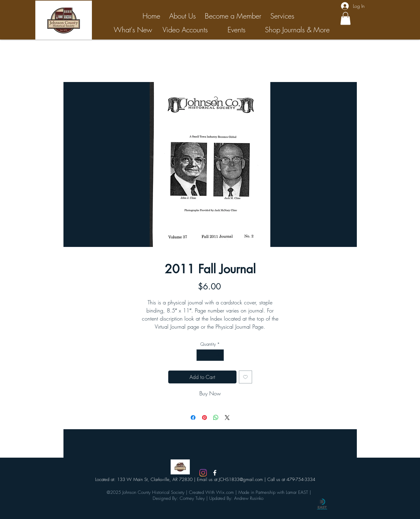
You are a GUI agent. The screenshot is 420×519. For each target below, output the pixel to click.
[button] (345, 18)
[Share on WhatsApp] (216, 418)
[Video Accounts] (185, 30)
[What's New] (133, 30)
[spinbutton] (210, 355)
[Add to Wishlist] (245, 377)
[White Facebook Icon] (215, 473)
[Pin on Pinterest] (204, 418)
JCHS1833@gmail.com (241, 479)
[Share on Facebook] (193, 418)
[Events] (237, 30)
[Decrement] (201, 355)
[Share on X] (227, 418)
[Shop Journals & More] (297, 30)
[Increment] (219, 355)
